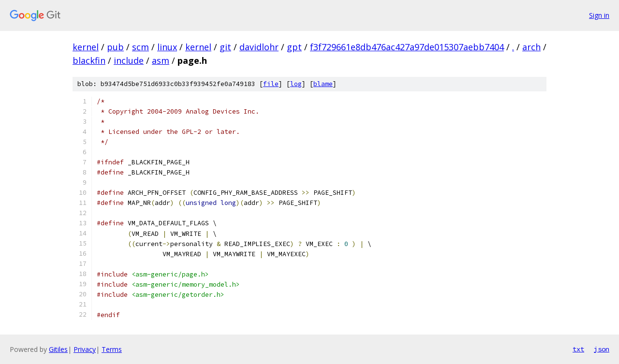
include (129, 60)
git (225, 47)
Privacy (85, 349)
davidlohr (259, 47)
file (271, 84)
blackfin (89, 60)
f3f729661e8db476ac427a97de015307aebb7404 (407, 47)
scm (140, 47)
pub (115, 47)
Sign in (599, 15)
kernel (86, 47)
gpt (294, 47)
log (296, 84)
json (602, 349)
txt (578, 349)
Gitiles (58, 349)
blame (323, 84)
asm (161, 60)
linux (167, 47)
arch (531, 47)
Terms (112, 349)
